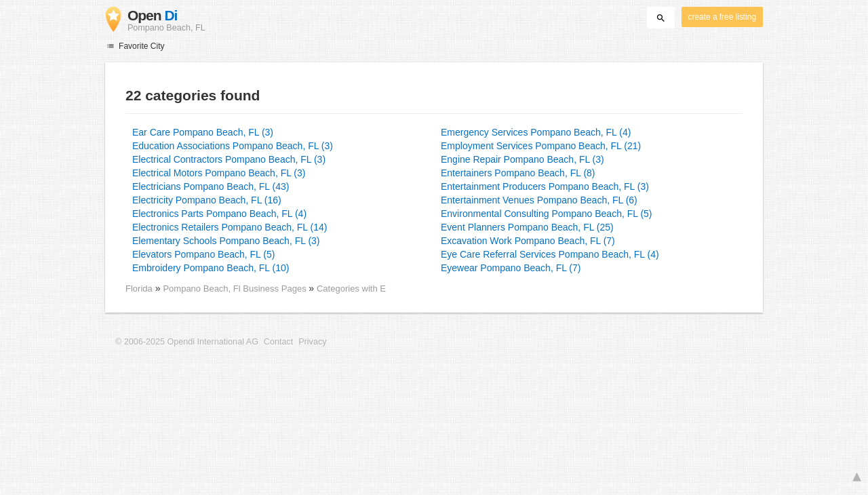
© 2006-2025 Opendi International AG (187, 342)
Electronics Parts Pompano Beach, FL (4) (219, 214)
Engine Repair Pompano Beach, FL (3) (522, 159)
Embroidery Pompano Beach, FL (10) (211, 268)
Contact (278, 342)
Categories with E (351, 289)
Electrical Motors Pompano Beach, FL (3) (219, 173)
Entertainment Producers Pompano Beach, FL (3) (545, 186)
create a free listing (722, 17)
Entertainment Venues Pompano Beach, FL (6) (539, 200)
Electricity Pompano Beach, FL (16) (207, 200)
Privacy (312, 342)
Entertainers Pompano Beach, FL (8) (518, 173)
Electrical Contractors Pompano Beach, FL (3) (229, 159)
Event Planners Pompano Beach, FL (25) (527, 227)
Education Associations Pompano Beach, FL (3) (233, 146)
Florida (139, 289)
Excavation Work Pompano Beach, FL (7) (528, 241)
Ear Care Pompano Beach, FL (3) (203, 132)
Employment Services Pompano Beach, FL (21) (541, 146)
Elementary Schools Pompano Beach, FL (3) (226, 241)
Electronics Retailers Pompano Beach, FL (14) (230, 227)
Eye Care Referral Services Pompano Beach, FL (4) (550, 254)
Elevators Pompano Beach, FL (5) (203, 254)
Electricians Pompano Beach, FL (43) (211, 186)
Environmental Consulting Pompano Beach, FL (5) (547, 214)
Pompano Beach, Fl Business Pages (236, 289)
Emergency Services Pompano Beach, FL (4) (536, 132)
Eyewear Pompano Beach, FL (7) (511, 268)
